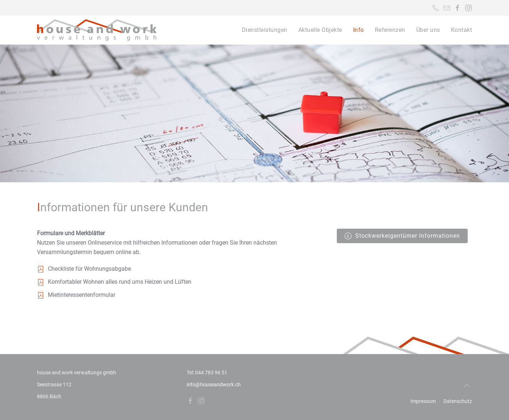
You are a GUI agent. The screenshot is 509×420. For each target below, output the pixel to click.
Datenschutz (458, 401)
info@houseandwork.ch (214, 384)
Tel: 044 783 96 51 (207, 373)
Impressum (423, 401)
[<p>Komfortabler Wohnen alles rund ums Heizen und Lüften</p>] (41, 282)
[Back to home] (97, 30)
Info (359, 30)
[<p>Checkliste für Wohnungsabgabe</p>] (41, 269)
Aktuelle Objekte (320, 30)
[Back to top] (467, 386)
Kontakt (462, 30)
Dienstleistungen (265, 30)
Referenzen (390, 30)
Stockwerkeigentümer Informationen (402, 236)
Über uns (428, 30)
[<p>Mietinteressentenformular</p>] (41, 295)
